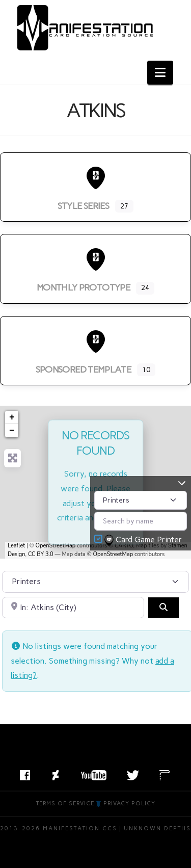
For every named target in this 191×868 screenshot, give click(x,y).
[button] (160, 73)
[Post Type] (141, 500)
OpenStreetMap (56, 546)
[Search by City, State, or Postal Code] (73, 608)
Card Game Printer (144, 540)
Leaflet (16, 546)
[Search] (163, 608)
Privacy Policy (129, 804)
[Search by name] (141, 521)
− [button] (12, 431)
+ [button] (12, 417)
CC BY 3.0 (41, 554)
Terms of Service (65, 804)
